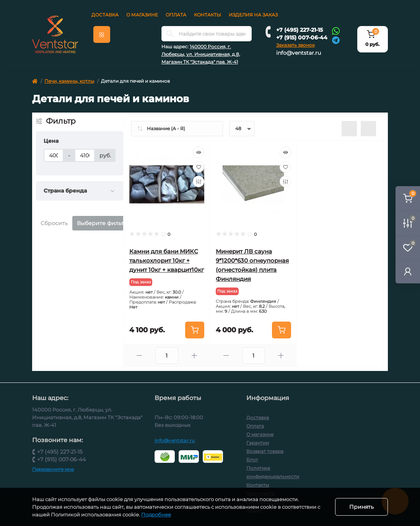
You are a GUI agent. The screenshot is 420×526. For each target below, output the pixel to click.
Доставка (105, 15)
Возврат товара (265, 451)
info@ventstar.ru (299, 53)
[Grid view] (368, 129)
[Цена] (54, 155)
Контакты (208, 15)
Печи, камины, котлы (69, 81)
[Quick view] (199, 152)
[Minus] (139, 355)
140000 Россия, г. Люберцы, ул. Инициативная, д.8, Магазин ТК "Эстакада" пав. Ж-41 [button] (201, 54)
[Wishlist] (199, 167)
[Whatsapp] (336, 31)
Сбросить (54, 223)
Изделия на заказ (253, 15)
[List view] (349, 129)
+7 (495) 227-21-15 (300, 30)
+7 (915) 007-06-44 (302, 38)
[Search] (170, 34)
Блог (252, 460)
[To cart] (195, 330)
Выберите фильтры (104, 223)
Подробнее (156, 515)
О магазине (142, 15)
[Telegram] (336, 40)
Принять (361, 507)
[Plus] (194, 355)
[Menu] (102, 34)
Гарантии (258, 443)
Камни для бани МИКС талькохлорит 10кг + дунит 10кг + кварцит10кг (167, 261)
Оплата (176, 15)
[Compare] (199, 181)
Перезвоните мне (53, 469)
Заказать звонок (295, 45)
